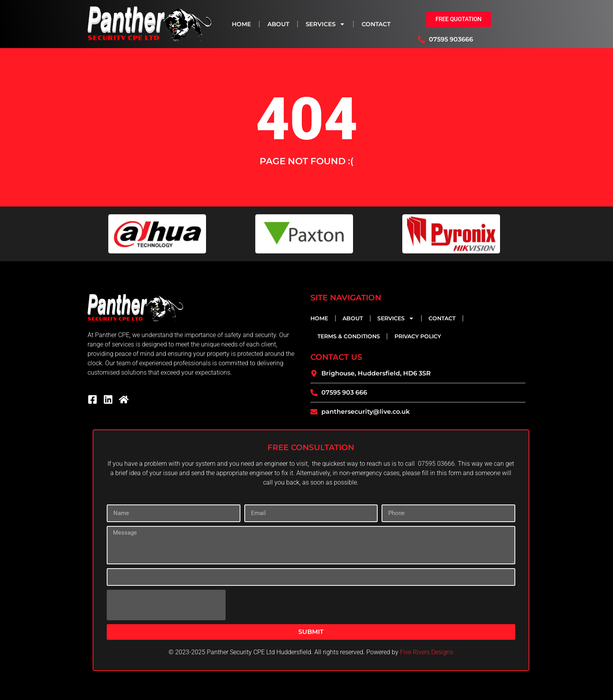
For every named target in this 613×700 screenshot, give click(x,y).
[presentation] (166, 605)
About (278, 24)
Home (241, 24)
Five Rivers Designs (427, 652)
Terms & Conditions (349, 336)
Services (325, 24)
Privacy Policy (418, 336)
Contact (376, 24)
